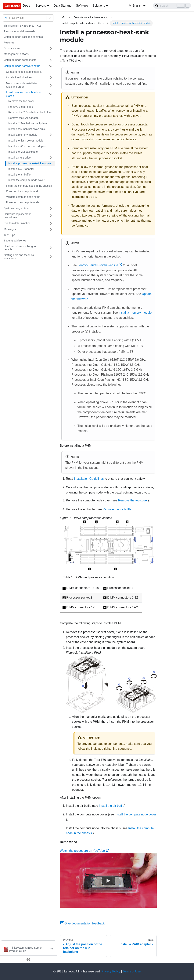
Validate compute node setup (23, 197)
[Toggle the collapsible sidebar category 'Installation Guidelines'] (51, 78)
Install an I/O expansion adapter (27, 146)
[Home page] (63, 17)
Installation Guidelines (19, 77)
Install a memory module (23, 135)
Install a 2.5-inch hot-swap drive (27, 129)
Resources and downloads (19, 31)
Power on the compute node (23, 191)
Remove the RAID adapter (24, 118)
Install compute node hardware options (24, 94)
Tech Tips (9, 235)
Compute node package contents (23, 37)
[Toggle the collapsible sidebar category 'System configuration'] (51, 208)
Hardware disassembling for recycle (20, 248)
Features (9, 43)
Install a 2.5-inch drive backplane (28, 123)
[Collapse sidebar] (28, 959)
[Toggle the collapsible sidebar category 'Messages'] (51, 229)
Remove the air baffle (21, 107)
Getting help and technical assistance (19, 257)
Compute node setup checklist (24, 72)
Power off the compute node (23, 202)
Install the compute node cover (26, 180)
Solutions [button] (99, 6)
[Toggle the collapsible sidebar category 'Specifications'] (51, 48)
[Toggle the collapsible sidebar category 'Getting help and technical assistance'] (51, 257)
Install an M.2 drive (20, 158)
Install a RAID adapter (21, 169)
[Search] (172, 6)
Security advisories (15, 241)
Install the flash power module (26, 141)
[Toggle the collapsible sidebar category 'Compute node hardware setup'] (51, 66)
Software (82, 6)
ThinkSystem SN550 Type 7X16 (23, 26)
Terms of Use (132, 971)
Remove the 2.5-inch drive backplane (30, 112)
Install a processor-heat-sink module (30, 163)
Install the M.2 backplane (23, 152)
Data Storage (63, 6)
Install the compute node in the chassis (29, 186)
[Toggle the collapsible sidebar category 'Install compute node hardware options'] (51, 94)
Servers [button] (41, 6)
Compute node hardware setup (22, 66)
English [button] (135, 6)
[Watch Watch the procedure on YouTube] (108, 880)
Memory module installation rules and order (22, 85)
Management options (16, 54)
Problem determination (17, 223)
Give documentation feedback (82, 923)
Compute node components (20, 60)
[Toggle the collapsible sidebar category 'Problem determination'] (51, 223)
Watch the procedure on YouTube (84, 851)
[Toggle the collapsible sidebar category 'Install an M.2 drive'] (51, 158)
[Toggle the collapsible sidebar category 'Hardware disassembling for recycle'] (51, 248)
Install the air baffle (19, 175)
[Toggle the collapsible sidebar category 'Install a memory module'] (51, 135)
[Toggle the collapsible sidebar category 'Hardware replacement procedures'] (51, 216)
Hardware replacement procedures (17, 216)
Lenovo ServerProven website (100, 265)
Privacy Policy (111, 971)
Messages (10, 229)
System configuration (16, 208)
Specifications (12, 48)
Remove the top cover (21, 101)
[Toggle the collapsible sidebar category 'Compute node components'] (51, 60)
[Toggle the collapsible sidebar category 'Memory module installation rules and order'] (51, 85)
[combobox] (10, 18)
